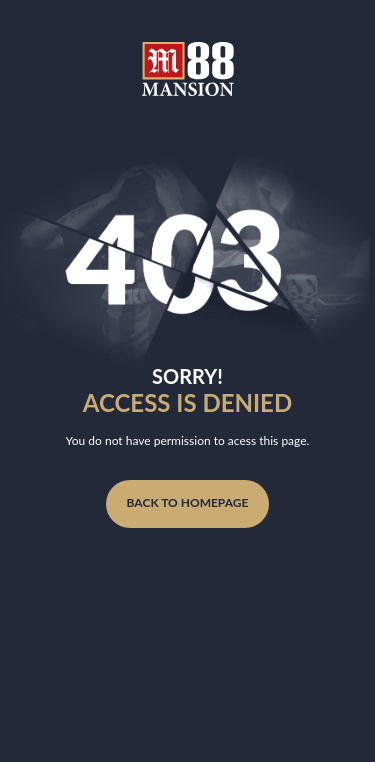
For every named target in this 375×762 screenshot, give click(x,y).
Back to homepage (188, 502)
